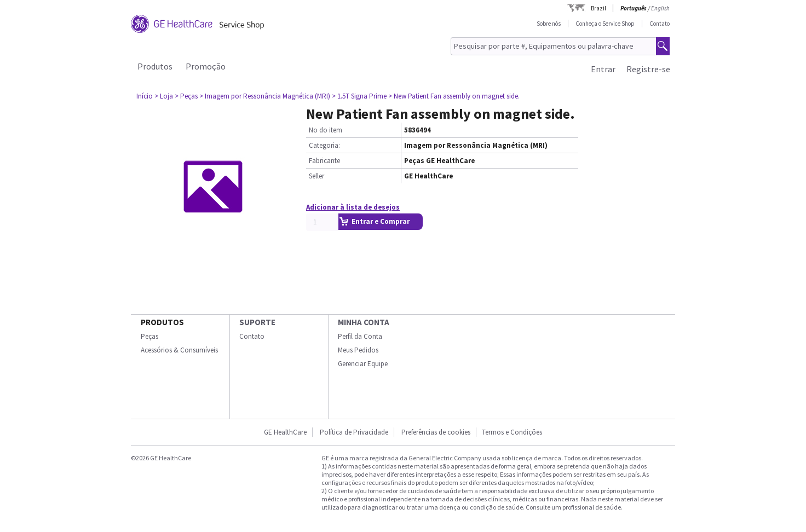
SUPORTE (257, 322)
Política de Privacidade (354, 432)
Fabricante (324, 161)
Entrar (603, 69)
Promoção (206, 66)
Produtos (155, 66)
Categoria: (324, 145)
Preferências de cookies (436, 432)
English (660, 8)
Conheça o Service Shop (605, 24)
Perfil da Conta (360, 336)
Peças (149, 336)
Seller (316, 176)
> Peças (186, 96)
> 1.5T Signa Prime (359, 96)
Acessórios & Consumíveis (179, 350)
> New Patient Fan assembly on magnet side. (454, 96)
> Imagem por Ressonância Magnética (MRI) (265, 96)
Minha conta (364, 322)
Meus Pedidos (358, 350)
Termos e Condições (512, 432)
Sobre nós (549, 24)
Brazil (598, 8)
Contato (660, 24)
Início (145, 96)
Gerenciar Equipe (363, 364)
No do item (326, 130)
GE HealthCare (285, 432)
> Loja (164, 96)
